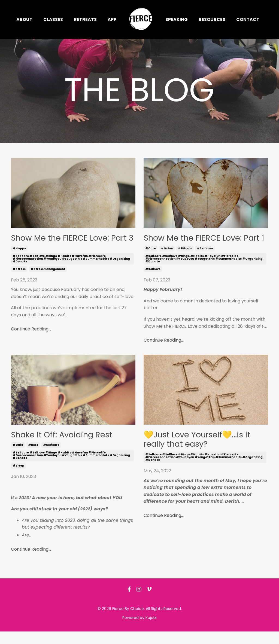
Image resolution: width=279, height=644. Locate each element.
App (112, 19)
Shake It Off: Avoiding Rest (66, 447)
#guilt (18, 457)
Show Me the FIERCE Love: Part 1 (197, 244)
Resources (212, 19)
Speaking (177, 19)
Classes (53, 19)
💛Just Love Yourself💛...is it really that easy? (202, 452)
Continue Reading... (31, 340)
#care (151, 260)
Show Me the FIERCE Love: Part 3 (64, 244)
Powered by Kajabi (139, 630)
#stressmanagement (48, 280)
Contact (248, 19)
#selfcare (205, 260)
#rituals (185, 260)
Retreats (85, 19)
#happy (19, 260)
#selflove (153, 280)
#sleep (18, 478)
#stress (19, 280)
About (24, 19)
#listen (167, 260)
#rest (33, 457)
